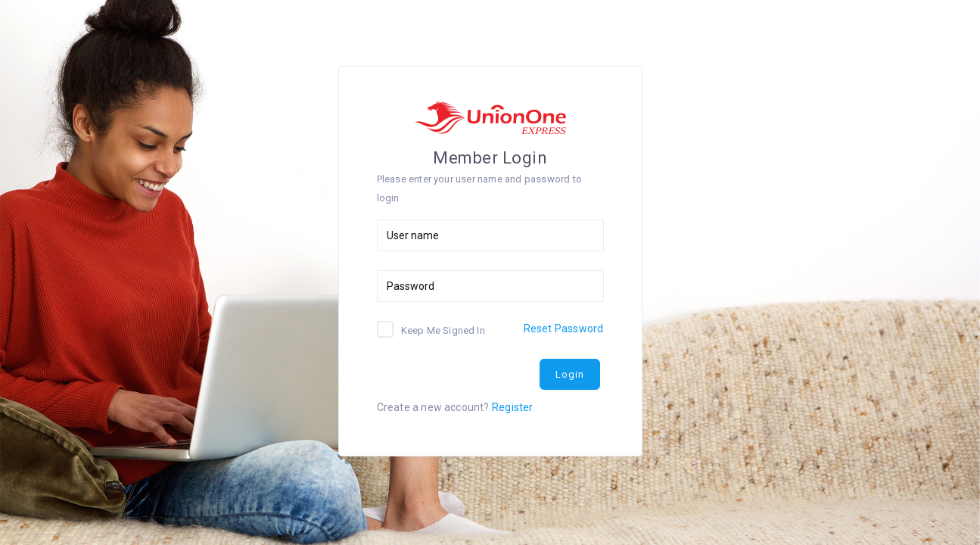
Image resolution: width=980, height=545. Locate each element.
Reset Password (564, 329)
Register (513, 407)
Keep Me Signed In (443, 330)
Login (570, 374)
